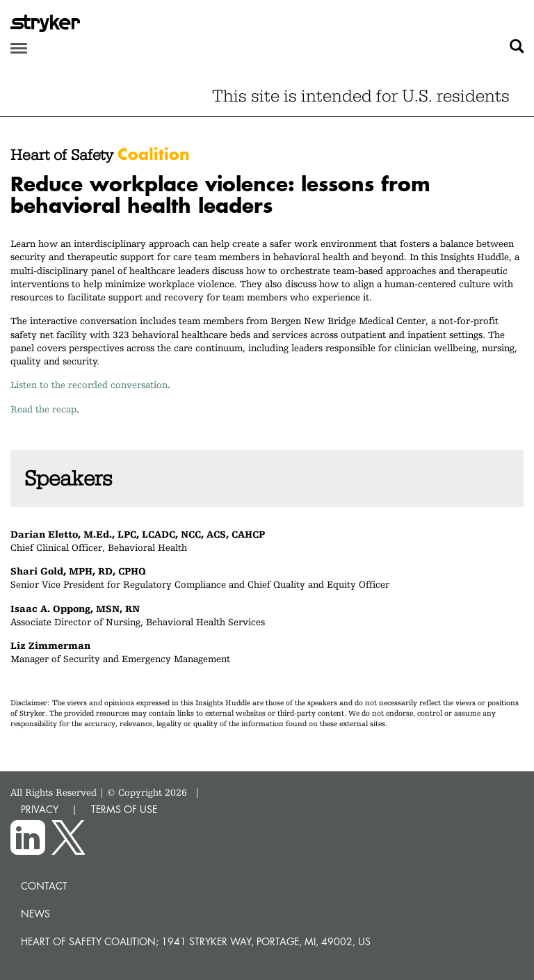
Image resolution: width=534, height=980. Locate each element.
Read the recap (43, 409)
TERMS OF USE (124, 809)
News (35, 914)
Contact (44, 886)
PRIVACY (40, 809)
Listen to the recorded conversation (89, 385)
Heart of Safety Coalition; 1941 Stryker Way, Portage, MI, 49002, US (196, 941)
